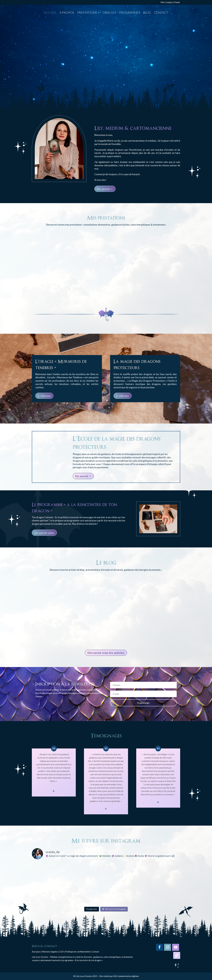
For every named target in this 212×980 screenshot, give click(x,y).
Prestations (87, 13)
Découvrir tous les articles (106, 653)
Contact (161, 13)
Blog (147, 13)
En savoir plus (44, 533)
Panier (177, 2)
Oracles (109, 13)
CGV (61, 952)
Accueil (50, 13)
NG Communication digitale (126, 976)
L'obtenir (44, 396)
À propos (67, 13)
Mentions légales (50, 952)
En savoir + (105, 189)
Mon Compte (167, 2)
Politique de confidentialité (78, 952)
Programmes (130, 13)
